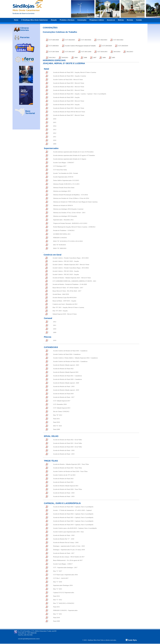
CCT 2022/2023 (102, 40)
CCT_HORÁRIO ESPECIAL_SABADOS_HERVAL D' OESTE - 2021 (74, 281)
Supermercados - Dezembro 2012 (63, 220)
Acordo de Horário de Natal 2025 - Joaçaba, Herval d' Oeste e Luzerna (75, 72)
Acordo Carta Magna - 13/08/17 (63, 564)
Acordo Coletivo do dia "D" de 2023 (64, 475)
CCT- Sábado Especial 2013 (62, 408)
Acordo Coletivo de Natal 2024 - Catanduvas (67, 354)
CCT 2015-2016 (86, 52)
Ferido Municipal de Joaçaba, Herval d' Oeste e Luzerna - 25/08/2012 (74, 227)
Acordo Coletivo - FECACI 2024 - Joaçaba (66, 271)
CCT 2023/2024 (86, 40)
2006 (104, 57)
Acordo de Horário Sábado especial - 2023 (66, 365)
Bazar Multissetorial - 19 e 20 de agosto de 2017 (68, 560)
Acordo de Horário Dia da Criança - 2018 (66, 542)
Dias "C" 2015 (58, 589)
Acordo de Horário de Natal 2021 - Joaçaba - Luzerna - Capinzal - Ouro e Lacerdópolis (80, 94)
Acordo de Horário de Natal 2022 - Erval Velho (68, 440)
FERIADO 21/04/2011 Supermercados (65, 610)
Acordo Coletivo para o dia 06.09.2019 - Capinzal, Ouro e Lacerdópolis (75, 528)
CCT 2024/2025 (70, 40)
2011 (55, 137)
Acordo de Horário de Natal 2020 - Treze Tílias (68, 489)
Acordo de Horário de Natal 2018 (63, 394)
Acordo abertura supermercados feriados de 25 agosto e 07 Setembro (74, 155)
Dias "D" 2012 (58, 415)
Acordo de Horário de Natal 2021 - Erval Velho (68, 443)
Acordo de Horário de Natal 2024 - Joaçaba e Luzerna (70, 76)
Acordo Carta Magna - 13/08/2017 (64, 162)
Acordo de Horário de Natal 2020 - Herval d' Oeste (69, 101)
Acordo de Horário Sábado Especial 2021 (66, 486)
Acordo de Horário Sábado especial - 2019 (66, 390)
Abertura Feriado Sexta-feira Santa (64, 187)
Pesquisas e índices (97, 20)
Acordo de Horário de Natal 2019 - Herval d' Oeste (69, 108)
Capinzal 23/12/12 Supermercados (64, 592)
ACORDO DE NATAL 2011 (62, 234)
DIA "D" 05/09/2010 (59, 245)
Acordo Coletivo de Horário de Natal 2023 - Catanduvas (70, 361)
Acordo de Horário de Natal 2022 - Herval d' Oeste (69, 87)
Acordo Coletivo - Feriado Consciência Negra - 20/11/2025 (71, 258)
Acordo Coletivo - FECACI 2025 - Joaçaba (66, 261)
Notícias (121, 20)
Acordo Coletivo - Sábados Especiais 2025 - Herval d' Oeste (71, 264)
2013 (55, 129)
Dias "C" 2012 (58, 600)
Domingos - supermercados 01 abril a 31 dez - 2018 (69, 546)
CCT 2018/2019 (123, 46)
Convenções (82, 20)
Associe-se (111, 20)
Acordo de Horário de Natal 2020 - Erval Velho (68, 447)
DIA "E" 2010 (57, 426)
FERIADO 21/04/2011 (60, 238)
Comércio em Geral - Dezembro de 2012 (65, 304)
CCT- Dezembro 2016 (60, 404)
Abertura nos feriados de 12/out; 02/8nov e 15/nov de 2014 (71, 198)
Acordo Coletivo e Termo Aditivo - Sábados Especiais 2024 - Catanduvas (75, 358)
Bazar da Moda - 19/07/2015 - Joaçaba (64, 301)
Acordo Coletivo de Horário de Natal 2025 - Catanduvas (70, 351)
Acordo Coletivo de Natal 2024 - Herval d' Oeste (68, 79)
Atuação (54, 20)
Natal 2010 (57, 422)
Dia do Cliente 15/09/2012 (61, 411)
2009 (76, 57)
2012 (55, 133)
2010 (55, 140)
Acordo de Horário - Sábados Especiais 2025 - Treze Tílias (71, 464)
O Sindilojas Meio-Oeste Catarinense (35, 20)
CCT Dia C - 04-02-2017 (61, 578)
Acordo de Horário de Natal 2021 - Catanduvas (67, 376)
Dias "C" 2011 (58, 614)
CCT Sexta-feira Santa (60, 170)
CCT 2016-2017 (70, 52)
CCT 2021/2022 (118, 40)
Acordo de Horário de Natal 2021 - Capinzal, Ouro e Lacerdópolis (73, 517)
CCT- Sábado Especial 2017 (62, 401)
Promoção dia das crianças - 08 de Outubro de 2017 (69, 557)
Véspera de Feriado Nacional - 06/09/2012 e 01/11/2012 (70, 223)
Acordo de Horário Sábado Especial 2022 (66, 372)
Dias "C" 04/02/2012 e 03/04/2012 (64, 603)
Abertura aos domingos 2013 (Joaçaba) (65, 216)
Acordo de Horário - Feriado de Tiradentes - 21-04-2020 (70, 284)
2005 (113, 57)
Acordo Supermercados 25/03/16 (63, 177)
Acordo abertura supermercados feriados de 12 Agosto (70, 159)
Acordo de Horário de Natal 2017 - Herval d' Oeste (69, 115)
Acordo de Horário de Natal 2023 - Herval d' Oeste (69, 83)
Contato (139, 20)
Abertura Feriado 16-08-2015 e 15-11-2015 (66, 184)
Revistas (130, 20)
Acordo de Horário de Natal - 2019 (64, 386)
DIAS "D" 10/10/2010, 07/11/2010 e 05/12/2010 (68, 241)
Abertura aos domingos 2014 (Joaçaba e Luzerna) (68, 209)
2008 (85, 57)
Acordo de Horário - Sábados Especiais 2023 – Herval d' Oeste (72, 278)
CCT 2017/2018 (54, 52)
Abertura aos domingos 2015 (62, 191)
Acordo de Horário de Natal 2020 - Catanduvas (67, 379)
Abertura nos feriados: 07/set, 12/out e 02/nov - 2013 (69, 213)
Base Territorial (30, 112)
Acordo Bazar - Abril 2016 (61, 294)
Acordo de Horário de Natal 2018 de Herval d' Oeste (69, 112)
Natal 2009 (57, 429)
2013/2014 (117, 52)
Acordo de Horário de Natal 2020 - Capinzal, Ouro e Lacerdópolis (73, 521)
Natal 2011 (56, 419)
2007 (95, 57)
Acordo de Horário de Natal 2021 (63, 482)
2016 (55, 119)
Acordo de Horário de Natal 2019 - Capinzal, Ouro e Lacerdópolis (73, 525)
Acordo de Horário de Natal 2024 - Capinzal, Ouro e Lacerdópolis (73, 514)
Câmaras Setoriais (24, 29)
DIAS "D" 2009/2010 (60, 248)
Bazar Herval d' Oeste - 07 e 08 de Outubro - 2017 (68, 288)
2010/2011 (65, 57)
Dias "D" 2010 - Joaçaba (60, 311)
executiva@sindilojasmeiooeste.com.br (29, 639)
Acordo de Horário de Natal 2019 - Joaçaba (66, 104)
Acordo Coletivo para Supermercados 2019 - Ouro (68, 532)
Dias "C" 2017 (58, 571)
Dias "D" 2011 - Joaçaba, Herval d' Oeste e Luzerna (68, 307)
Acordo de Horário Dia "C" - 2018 (64, 539)
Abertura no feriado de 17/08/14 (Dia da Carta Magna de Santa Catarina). (75, 202)
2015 (55, 122)
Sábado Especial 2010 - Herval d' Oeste (65, 314)
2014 (55, 126)
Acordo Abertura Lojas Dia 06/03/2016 (65, 297)
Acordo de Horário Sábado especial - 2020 (66, 383)
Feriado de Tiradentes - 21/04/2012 (64, 230)
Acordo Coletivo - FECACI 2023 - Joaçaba (66, 274)
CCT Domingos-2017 (60, 166)
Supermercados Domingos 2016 (63, 585)
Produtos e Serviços (67, 20)
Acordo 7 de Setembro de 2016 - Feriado (66, 173)
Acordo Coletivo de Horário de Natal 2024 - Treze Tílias (70, 471)
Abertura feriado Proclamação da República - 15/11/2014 (70, 195)
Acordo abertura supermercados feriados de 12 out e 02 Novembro (73, 152)
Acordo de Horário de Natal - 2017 (64, 397)
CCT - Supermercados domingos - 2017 (65, 567)
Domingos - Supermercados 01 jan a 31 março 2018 (69, 550)
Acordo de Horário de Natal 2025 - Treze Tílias (68, 468)
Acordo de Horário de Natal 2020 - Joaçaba (66, 97)
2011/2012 (52, 57)
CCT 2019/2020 (107, 46)
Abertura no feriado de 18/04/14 (63, 205)
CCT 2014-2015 (102, 52)
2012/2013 (130, 52)
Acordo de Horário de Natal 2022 (63, 369)
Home (16, 20)
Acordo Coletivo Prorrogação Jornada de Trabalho (80, 46)
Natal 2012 (57, 596)
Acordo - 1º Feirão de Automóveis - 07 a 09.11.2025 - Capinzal (72, 510)
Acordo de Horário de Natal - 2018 (64, 450)
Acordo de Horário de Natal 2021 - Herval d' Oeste (69, 90)
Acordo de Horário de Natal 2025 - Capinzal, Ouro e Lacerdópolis (73, 507)
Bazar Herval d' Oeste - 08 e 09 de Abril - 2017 (67, 291)
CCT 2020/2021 (54, 46)
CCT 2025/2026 (54, 40)
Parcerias (25, 37)
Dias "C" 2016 (58, 582)
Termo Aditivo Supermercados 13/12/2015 (66, 180)
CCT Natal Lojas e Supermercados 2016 (65, 575)
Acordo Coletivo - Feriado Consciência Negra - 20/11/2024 (71, 268)
